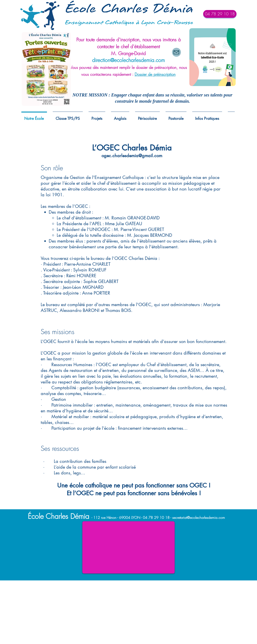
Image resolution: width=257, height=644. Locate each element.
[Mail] (176, 52)
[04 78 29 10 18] (220, 14)
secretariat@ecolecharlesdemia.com (199, 518)
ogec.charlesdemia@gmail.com (132, 156)
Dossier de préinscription (155, 74)
